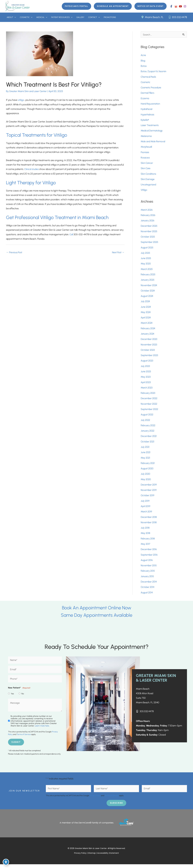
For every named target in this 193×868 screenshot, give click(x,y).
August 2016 (147, 563)
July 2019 (145, 504)
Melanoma (146, 137)
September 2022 (150, 412)
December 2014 (149, 585)
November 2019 (149, 493)
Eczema (145, 99)
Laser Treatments (150, 126)
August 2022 (147, 417)
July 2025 (146, 254)
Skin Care (146, 169)
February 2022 (148, 428)
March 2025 (147, 271)
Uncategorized (149, 186)
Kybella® (145, 121)
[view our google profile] (176, 6)
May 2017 (146, 547)
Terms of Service (24, 738)
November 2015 (149, 569)
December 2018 (149, 520)
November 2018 (149, 525)
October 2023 (148, 352)
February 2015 (148, 574)
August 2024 (147, 298)
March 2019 (147, 514)
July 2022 (146, 422)
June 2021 (146, 455)
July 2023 (146, 368)
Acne (143, 56)
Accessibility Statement (108, 857)
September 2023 (150, 357)
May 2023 (146, 379)
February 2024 (148, 330)
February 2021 (148, 466)
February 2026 (148, 216)
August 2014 (147, 596)
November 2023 (149, 347)
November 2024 (149, 287)
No (23, 697)
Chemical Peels (149, 77)
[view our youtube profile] (180, 6)
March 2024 (147, 325)
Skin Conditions (149, 175)
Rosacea (145, 159)
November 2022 (149, 406)
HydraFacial (147, 110)
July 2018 (145, 531)
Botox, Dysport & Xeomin (154, 72)
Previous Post (14, 253)
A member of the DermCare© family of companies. (87, 826)
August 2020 (147, 471)
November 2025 (149, 233)
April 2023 (146, 384)
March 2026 (147, 211)
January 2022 (148, 433)
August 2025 (147, 249)
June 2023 (146, 374)
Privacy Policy (95, 799)
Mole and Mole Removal (153, 142)
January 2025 (148, 282)
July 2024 (146, 303)
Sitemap (92, 857)
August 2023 (147, 363)
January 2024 (148, 336)
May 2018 (146, 536)
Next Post (118, 253)
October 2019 (148, 498)
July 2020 (146, 477)
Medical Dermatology (152, 132)
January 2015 (147, 580)
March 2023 (147, 390)
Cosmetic (146, 83)
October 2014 (148, 590)
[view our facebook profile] (171, 6)
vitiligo (21, 100)
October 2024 (148, 292)
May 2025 (146, 265)
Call (71, 235)
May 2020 (146, 482)
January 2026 (148, 222)
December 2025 (149, 227)
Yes (12, 697)
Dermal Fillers (148, 94)
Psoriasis (145, 153)
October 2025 (148, 238)
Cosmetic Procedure (151, 88)
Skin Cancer (147, 164)
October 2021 (148, 444)
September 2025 (150, 244)
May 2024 (146, 314)
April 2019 (146, 509)
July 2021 (145, 449)
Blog (143, 61)
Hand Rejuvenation (151, 104)
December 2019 (149, 487)
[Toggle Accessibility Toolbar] (6, 862)
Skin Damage (148, 180)
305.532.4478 (178, 17)
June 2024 (146, 309)
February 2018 (148, 542)
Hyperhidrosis (148, 115)
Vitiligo (144, 191)
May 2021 (146, 460)
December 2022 (149, 401)
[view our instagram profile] (185, 6)
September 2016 (150, 558)
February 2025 (148, 276)
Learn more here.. (42, 730)
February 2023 (148, 395)
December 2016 (149, 552)
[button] (75, 6)
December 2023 (149, 341)
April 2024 (146, 319)
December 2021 (149, 439)
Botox (144, 67)
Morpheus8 (147, 148)
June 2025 (146, 260)
